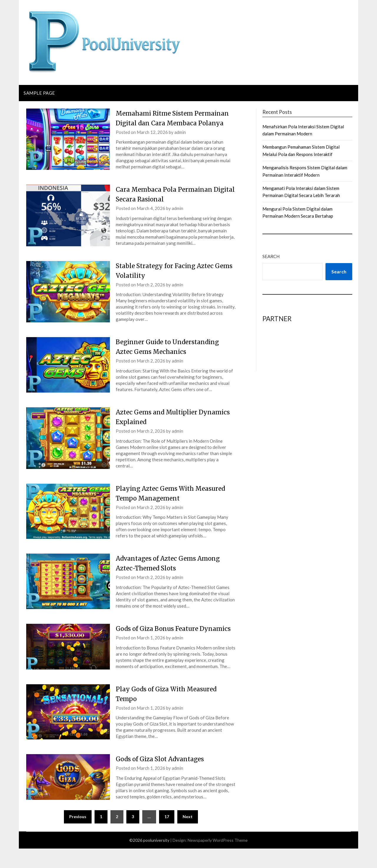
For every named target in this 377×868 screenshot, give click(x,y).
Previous (78, 836)
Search (271, 256)
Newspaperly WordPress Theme (218, 860)
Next (188, 836)
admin (180, 142)
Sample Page (39, 93)
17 (167, 836)
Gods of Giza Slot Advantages (163, 778)
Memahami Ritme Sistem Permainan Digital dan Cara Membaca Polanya (161, 123)
